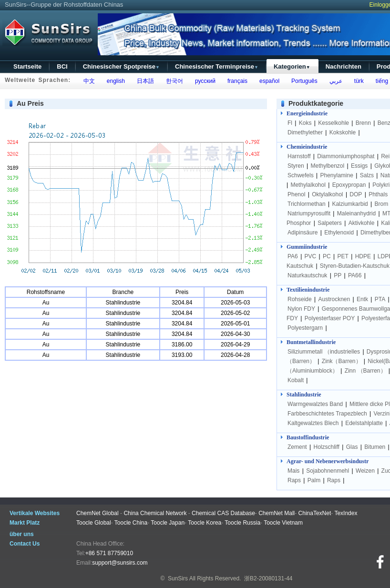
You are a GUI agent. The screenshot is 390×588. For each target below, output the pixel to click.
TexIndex (346, 513)
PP (338, 275)
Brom (382, 204)
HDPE (363, 256)
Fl (290, 123)
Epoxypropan (349, 185)
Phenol (296, 194)
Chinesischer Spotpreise (121, 66)
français (236, 81)
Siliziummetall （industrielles (324, 352)
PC (327, 256)
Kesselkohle (334, 123)
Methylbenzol (327, 166)
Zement (297, 447)
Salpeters (330, 223)
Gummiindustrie (307, 247)
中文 (87, 81)
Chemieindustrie (307, 147)
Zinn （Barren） (365, 371)
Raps (294, 480)
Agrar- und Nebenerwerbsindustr (328, 461)
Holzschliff (326, 447)
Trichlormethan (307, 204)
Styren (296, 166)
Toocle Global (94, 523)
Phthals (378, 194)
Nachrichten (344, 66)
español (268, 81)
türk (357, 81)
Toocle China (131, 523)
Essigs (359, 166)
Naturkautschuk (307, 275)
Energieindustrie (307, 113)
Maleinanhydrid (356, 213)
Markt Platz (25, 523)
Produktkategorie (316, 103)
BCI (62, 66)
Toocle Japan (168, 523)
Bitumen (375, 447)
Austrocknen (334, 299)
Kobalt (296, 380)
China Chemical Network (155, 513)
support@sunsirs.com (120, 563)
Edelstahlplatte (364, 423)
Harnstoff (299, 156)
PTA (380, 299)
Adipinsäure (303, 233)
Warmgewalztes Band (315, 404)
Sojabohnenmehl (328, 471)
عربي (334, 81)
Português (303, 81)
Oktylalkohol (327, 194)
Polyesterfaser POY (330, 318)
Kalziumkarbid (350, 204)
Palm (314, 480)
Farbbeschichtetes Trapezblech (327, 414)
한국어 (173, 81)
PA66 (355, 275)
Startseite (27, 66)
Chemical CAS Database (223, 513)
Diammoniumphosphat (346, 156)
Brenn (363, 123)
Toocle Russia (242, 523)
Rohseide (300, 299)
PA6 (293, 256)
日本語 (144, 81)
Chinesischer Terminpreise (217, 66)
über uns (22, 534)
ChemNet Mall (277, 513)
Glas (352, 447)
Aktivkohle (362, 223)
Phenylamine (337, 175)
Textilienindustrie (308, 290)
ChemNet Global (97, 513)
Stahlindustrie (304, 395)
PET (343, 256)
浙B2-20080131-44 (268, 578)
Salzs (367, 175)
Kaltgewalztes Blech (313, 423)
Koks (305, 123)
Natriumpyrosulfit (309, 213)
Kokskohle (343, 132)
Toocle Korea (205, 523)
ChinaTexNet (315, 513)
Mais (293, 471)
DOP (356, 194)
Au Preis (30, 103)
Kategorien (292, 66)
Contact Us (25, 544)
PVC (311, 256)
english (114, 81)
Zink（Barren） (342, 361)
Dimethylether (305, 132)
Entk (362, 299)
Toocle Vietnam (283, 523)
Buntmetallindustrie (311, 342)
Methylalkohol (308, 185)
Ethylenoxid (339, 233)
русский (204, 81)
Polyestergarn (305, 328)
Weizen (365, 471)
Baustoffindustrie (308, 437)
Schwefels (301, 175)
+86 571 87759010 (109, 553)
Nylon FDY (301, 309)
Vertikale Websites (35, 513)
